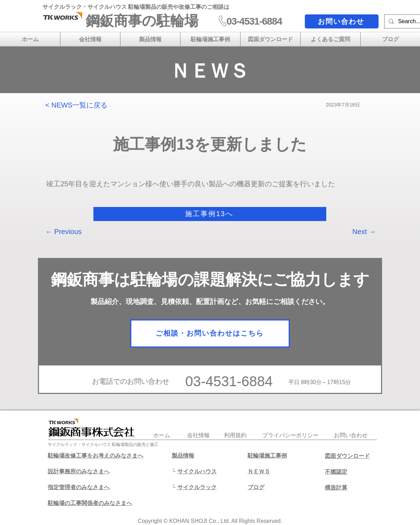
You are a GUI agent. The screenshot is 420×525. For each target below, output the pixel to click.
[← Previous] (68, 232)
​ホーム (162, 435)
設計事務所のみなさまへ (79, 471)
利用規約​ (235, 435)
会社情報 (198, 435)
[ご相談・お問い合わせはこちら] (210, 333)
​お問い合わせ (351, 435)
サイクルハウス (197, 471)
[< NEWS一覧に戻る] (80, 105)
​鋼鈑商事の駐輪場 (142, 21)
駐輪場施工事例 (267, 456)
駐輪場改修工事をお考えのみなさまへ (96, 456)
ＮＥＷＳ (259, 471)
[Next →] (358, 232)
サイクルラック (197, 487)
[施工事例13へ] (210, 214)
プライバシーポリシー (290, 435)
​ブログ (256, 487)
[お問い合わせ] (342, 21)
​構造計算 (336, 488)
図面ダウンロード (347, 456)
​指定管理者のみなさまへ (79, 487)
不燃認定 (336, 472)
